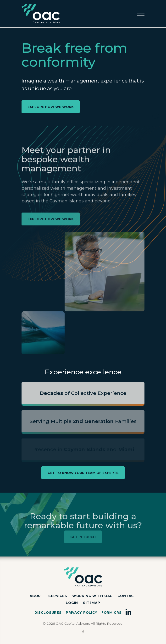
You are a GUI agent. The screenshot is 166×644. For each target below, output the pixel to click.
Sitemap (92, 603)
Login (72, 603)
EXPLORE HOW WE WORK (51, 107)
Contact (127, 596)
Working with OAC (92, 596)
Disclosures (48, 613)
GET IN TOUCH (83, 537)
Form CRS (112, 613)
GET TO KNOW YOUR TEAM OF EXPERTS (83, 473)
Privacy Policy (82, 613)
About (36, 596)
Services (58, 596)
